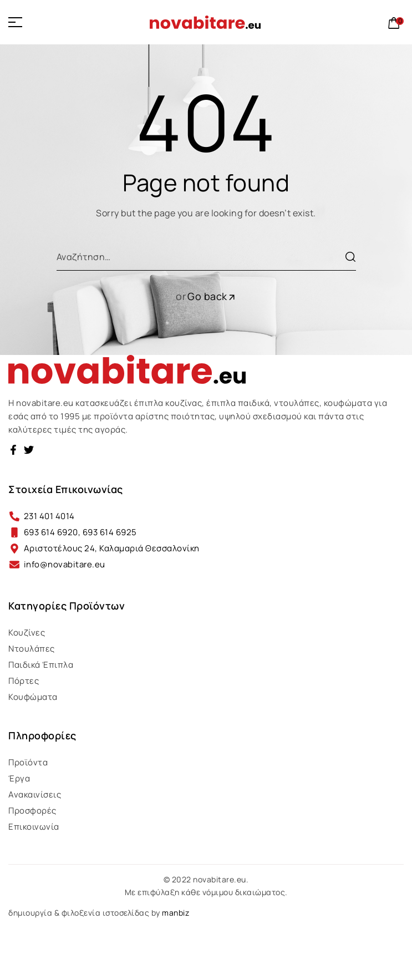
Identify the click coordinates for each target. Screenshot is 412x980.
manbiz (176, 913)
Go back (212, 296)
